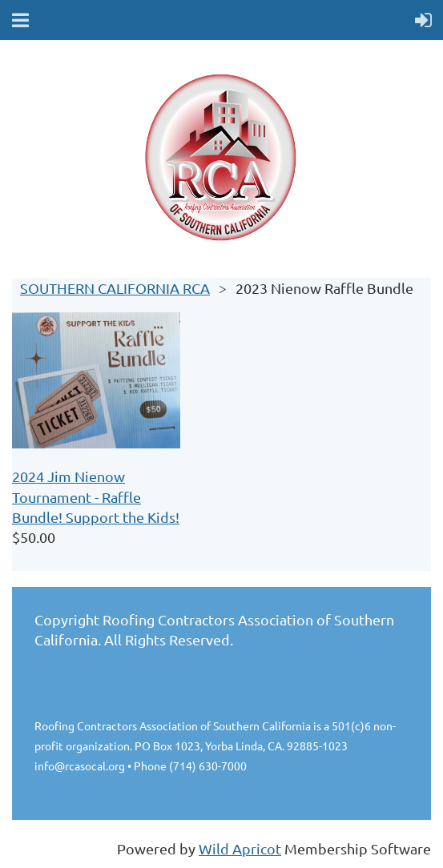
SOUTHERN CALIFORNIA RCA (115, 288)
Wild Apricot (240, 848)
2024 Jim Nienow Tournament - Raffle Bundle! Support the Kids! (96, 496)
